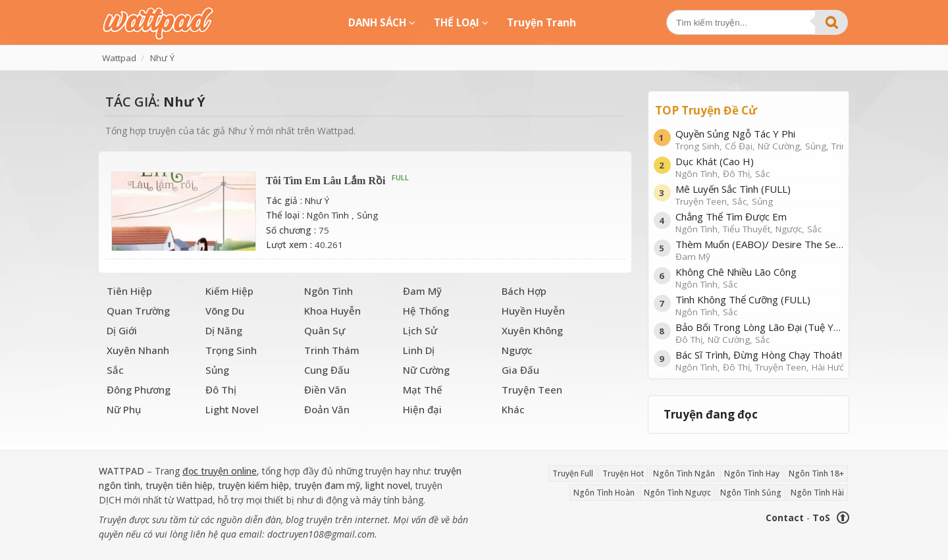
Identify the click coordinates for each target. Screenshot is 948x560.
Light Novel (232, 409)
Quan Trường (138, 311)
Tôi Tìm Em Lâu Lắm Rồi (326, 181)
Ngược (517, 350)
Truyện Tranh (541, 22)
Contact (785, 518)
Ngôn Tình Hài (817, 493)
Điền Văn (325, 390)
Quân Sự (325, 330)
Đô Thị (221, 390)
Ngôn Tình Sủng (751, 493)
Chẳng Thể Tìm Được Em (759, 222)
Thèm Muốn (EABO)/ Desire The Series (759, 250)
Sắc (115, 370)
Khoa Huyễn (332, 311)
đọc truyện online (220, 471)
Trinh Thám (332, 350)
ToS (821, 518)
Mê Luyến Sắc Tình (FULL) (759, 194)
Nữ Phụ (124, 409)
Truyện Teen (532, 390)
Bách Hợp (524, 291)
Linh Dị (419, 350)
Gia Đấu (520, 370)
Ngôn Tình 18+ (816, 473)
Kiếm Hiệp (229, 291)
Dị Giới (122, 330)
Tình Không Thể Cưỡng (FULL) (759, 305)
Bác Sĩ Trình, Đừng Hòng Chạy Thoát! (759, 360)
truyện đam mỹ (327, 485)
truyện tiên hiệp (179, 485)
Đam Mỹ (422, 291)
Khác (513, 409)
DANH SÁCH (382, 22)
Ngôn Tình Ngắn (684, 473)
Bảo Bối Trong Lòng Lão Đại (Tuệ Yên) (759, 333)
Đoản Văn (327, 409)
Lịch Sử (420, 330)
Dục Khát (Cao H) (759, 167)
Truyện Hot (623, 473)
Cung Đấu (327, 370)
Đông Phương (139, 390)
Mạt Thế (423, 390)
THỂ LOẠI (461, 22)
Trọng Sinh (231, 350)
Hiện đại (422, 409)
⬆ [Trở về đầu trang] (843, 518)
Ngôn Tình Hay (752, 473)
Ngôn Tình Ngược (677, 493)
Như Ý (317, 201)
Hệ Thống (426, 311)
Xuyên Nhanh (138, 350)
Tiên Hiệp (129, 291)
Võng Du (225, 311)
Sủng (367, 215)
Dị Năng (224, 330)
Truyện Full (573, 473)
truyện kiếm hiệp (253, 485)
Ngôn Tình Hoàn (604, 493)
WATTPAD (121, 471)
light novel (388, 485)
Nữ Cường (426, 370)
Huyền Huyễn (533, 311)
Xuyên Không (532, 330)
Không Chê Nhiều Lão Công (759, 277)
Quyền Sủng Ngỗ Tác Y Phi (759, 139)
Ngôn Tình (328, 215)
